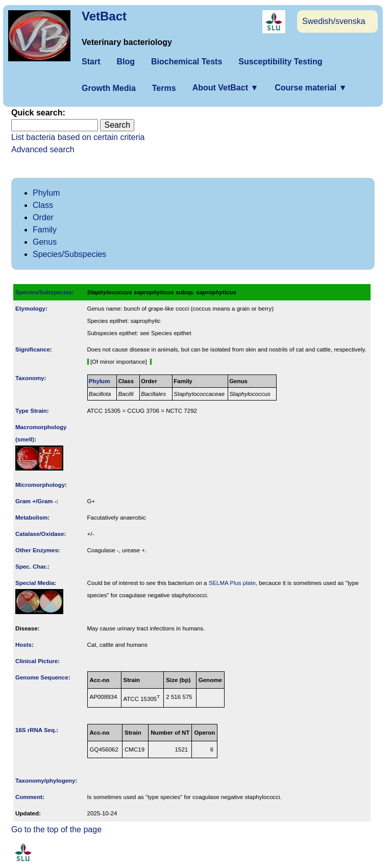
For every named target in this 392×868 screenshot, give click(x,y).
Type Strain (31, 411)
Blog (126, 62)
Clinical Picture (36, 661)
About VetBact (226, 88)
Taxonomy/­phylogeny (45, 781)
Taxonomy (30, 378)
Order (43, 217)
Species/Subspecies (69, 254)
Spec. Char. (31, 567)
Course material (311, 88)
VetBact (104, 16)
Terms (164, 88)
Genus (45, 242)
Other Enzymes (37, 550)
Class (43, 205)
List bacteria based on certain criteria (78, 137)
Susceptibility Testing (280, 62)
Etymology (30, 309)
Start (91, 62)
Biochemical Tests (187, 62)
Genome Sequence (42, 677)
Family (45, 230)
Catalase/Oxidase (40, 534)
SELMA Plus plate (232, 583)
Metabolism (31, 518)
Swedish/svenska (334, 21)
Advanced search (43, 149)
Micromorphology (40, 485)
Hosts (23, 645)
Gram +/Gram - (36, 501)
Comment (29, 797)
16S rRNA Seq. (36, 730)
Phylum (46, 193)
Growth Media (109, 88)
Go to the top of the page (56, 829)
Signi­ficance (33, 349)
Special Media (35, 583)
